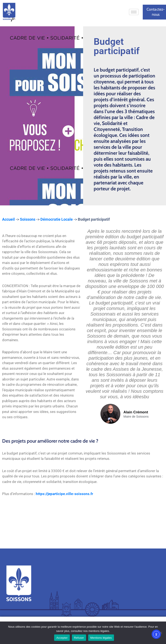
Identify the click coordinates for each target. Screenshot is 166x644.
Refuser (79, 638)
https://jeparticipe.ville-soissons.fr (64, 494)
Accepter (62, 638)
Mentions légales (101, 638)
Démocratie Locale (57, 219)
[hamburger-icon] (134, 12)
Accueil (8, 219)
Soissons (28, 219)
